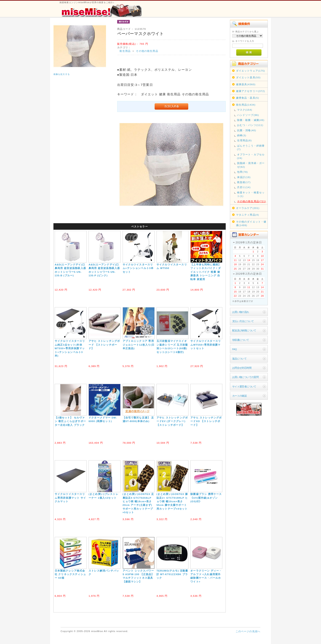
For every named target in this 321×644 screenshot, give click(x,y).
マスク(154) (245, 110)
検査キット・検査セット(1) (251, 194)
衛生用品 (125, 51)
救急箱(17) (244, 182)
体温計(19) (244, 177)
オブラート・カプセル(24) (251, 156)
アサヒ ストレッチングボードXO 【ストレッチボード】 (206, 421)
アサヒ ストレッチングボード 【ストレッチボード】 (104, 345)
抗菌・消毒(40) (247, 130)
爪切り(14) (244, 187)
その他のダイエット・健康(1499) (251, 223)
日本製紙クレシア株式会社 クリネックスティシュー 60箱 (70, 574)
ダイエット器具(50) (248, 77)
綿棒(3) (242, 135)
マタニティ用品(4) (248, 215)
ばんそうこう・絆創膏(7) (251, 147)
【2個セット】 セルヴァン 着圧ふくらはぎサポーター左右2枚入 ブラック (70, 421)
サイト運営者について (244, 386)
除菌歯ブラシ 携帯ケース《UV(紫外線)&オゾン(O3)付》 (206, 498)
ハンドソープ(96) (248, 115)
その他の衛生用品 (147, 51)
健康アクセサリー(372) (251, 91)
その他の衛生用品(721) (252, 201)
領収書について (241, 340)
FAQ (234, 349)
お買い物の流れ (241, 312)
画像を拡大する (62, 74)
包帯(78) (243, 172)
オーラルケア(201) (248, 208)
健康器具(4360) (246, 84)
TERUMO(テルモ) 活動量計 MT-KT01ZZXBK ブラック (172, 574)
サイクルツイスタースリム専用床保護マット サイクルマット (70, 498)
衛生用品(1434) (246, 105)
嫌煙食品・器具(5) (248, 98)
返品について (239, 359)
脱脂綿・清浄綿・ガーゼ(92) (251, 165)
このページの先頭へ (248, 631)
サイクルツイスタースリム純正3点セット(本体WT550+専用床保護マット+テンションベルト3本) (70, 348)
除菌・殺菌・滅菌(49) (251, 120)
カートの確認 (239, 396)
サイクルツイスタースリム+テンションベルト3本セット (138, 268)
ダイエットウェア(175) (251, 71)
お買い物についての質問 (245, 377)
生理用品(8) (244, 140)
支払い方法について (243, 321)
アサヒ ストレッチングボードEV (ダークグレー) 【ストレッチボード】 (172, 421)
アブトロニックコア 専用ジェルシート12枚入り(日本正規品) (139, 345)
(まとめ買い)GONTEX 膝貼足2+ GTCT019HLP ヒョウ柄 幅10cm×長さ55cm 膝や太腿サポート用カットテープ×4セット (172, 501)
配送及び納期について (244, 330)
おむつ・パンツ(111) (250, 125)
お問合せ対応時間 (242, 368)
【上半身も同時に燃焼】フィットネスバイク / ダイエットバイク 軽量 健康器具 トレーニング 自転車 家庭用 (206, 272)
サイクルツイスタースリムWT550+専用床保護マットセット (206, 345)
